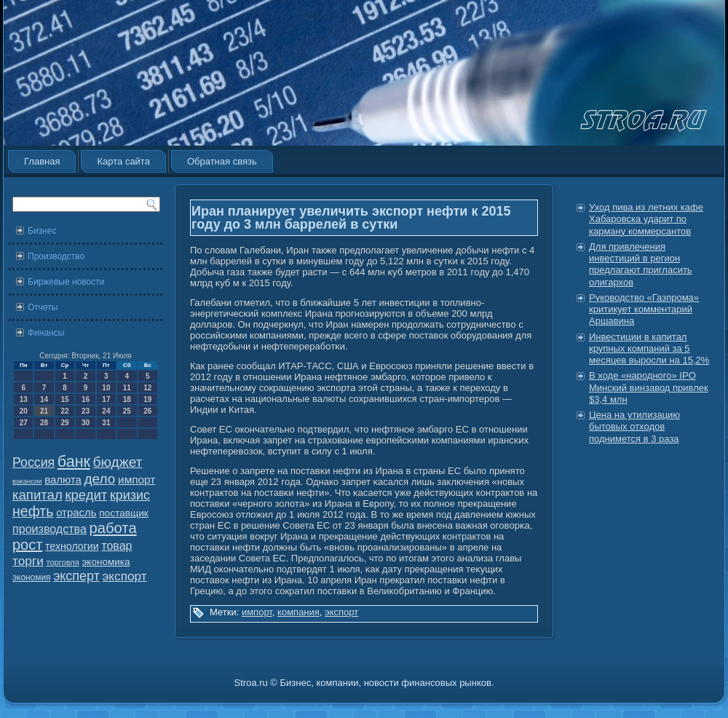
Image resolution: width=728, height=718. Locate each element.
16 (86, 399)
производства (50, 529)
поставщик (124, 513)
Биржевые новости (66, 282)
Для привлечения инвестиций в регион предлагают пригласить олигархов (641, 264)
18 (127, 399)
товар (116, 546)
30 (86, 423)
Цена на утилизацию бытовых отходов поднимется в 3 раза (634, 427)
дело (100, 479)
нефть (33, 511)
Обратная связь (222, 161)
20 (24, 411)
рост (27, 545)
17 (106, 399)
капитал (37, 495)
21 (44, 411)
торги (28, 561)
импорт (136, 480)
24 (106, 411)
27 (24, 423)
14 (44, 399)
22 (64, 411)
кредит (86, 495)
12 (147, 388)
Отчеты (43, 307)
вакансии (27, 481)
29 (64, 423)
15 (64, 399)
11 (127, 388)
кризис (130, 495)
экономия (32, 577)
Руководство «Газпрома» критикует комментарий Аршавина (644, 309)
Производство (56, 256)
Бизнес (42, 231)
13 (24, 399)
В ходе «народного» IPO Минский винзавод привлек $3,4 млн (649, 387)
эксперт (76, 576)
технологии (72, 546)
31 (106, 423)
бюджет (118, 462)
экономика (106, 562)
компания (298, 612)
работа (113, 528)
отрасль (76, 512)
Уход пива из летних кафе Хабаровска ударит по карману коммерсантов (646, 219)
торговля (62, 562)
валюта (63, 480)
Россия (33, 462)
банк (74, 462)
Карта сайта (123, 161)
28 (44, 423)
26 (147, 411)
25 (127, 411)
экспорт (125, 576)
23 (86, 411)
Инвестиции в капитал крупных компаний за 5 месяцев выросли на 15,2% (649, 349)
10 (106, 388)
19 (147, 399)
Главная (42, 161)
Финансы (46, 333)
